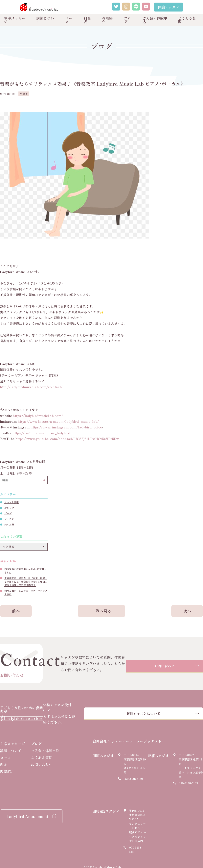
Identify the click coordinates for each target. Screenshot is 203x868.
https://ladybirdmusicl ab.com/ (38, 416)
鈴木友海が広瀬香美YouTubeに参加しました (25, 571)
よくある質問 (187, 20)
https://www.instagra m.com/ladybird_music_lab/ (58, 421)
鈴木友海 (9, 524)
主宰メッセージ (15, 20)
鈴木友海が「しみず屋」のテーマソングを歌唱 (26, 592)
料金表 (87, 20)
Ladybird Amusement (27, 811)
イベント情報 (11, 502)
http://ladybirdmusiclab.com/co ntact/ (31, 387)
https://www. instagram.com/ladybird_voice (66, 427)
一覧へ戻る (101, 611)
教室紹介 (107, 20)
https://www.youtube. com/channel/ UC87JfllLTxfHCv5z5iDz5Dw (67, 439)
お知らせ (9, 508)
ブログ (127, 20)
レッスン (9, 519)
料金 (4, 759)
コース (69, 20)
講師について (45, 20)
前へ (16, 611)
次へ (187, 611)
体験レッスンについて (150, 711)
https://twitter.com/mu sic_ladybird (41, 433)
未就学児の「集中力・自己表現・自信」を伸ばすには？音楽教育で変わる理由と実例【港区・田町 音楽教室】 (26, 582)
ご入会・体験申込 (155, 20)
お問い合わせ (164, 666)
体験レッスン (169, 7)
